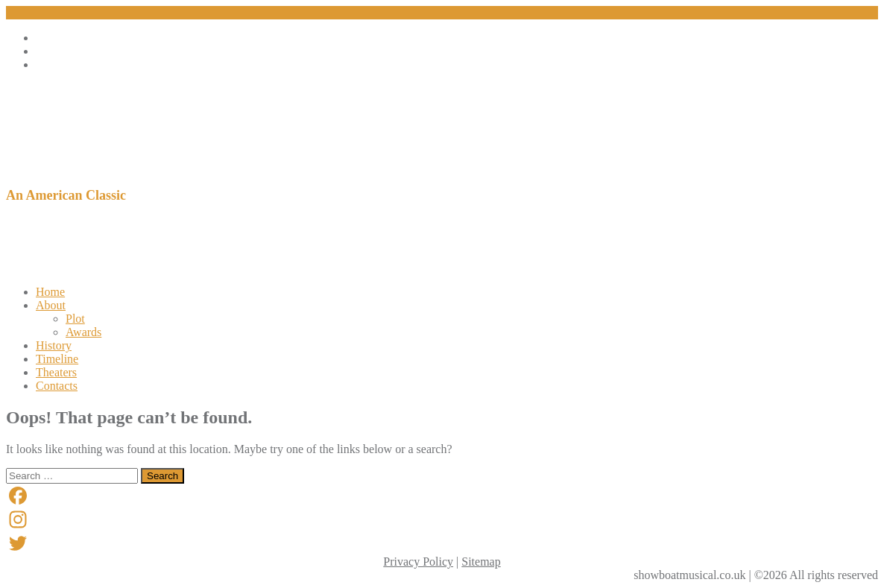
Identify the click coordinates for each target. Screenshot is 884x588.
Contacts (57, 386)
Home (50, 292)
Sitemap (481, 562)
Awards (83, 332)
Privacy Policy (418, 562)
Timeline (57, 359)
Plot (75, 319)
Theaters (56, 372)
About (51, 305)
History (54, 345)
